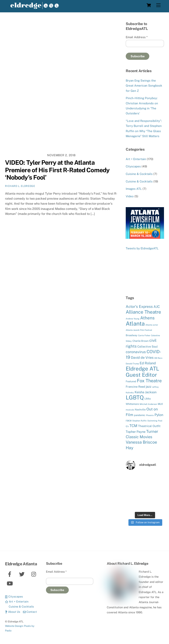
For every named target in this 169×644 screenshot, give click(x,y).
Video (130, 196)
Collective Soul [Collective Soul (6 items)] (148, 346)
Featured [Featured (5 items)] (131, 381)
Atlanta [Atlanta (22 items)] (135, 324)
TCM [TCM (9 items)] (133, 426)
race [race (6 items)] (129, 420)
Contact (30, 612)
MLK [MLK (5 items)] (160, 404)
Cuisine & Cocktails (139, 174)
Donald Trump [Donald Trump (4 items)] (132, 364)
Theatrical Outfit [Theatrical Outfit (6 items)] (149, 426)
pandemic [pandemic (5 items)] (140, 415)
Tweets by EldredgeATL (142, 248)
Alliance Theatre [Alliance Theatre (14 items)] (143, 312)
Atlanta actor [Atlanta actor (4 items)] (152, 325)
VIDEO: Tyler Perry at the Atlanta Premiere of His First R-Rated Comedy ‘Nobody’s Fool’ (57, 170)
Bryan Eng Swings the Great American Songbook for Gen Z (144, 86)
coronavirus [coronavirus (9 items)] (136, 352)
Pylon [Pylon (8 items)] (159, 415)
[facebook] (10, 574)
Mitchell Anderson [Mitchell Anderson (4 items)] (148, 404)
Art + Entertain (136, 159)
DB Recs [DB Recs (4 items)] (158, 358)
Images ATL (134, 189)
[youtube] (10, 583)
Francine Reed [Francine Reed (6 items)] (135, 387)
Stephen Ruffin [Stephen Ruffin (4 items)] (139, 421)
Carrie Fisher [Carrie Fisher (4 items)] (144, 335)
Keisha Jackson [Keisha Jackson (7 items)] (146, 392)
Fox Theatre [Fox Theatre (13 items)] (149, 381)
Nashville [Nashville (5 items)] (140, 410)
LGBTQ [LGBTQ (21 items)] (135, 397)
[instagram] (35, 574)
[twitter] (23, 574)
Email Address (137, 37)
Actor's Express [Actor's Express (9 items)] (139, 306)
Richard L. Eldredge (20, 186)
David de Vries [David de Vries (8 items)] (142, 357)
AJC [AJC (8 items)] (157, 307)
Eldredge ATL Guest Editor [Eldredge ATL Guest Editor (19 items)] (142, 372)
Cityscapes (133, 166)
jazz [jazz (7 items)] (149, 387)
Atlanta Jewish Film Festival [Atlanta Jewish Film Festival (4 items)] (139, 330)
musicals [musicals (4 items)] (130, 410)
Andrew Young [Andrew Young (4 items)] (133, 319)
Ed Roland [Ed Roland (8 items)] (148, 363)
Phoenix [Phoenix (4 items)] (150, 415)
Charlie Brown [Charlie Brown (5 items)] (141, 341)
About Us (12, 612)
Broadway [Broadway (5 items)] (132, 335)
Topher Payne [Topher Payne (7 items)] (136, 432)
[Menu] (158, 5)
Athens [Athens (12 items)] (147, 318)
